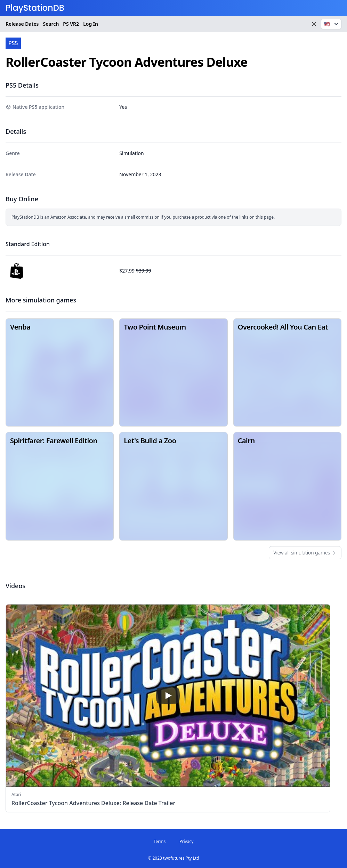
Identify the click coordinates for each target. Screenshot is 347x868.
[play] (168, 696)
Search (51, 24)
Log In (91, 24)
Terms (160, 841)
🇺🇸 (332, 24)
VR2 (71, 24)
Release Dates (22, 24)
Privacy (186, 841)
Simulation (131, 153)
